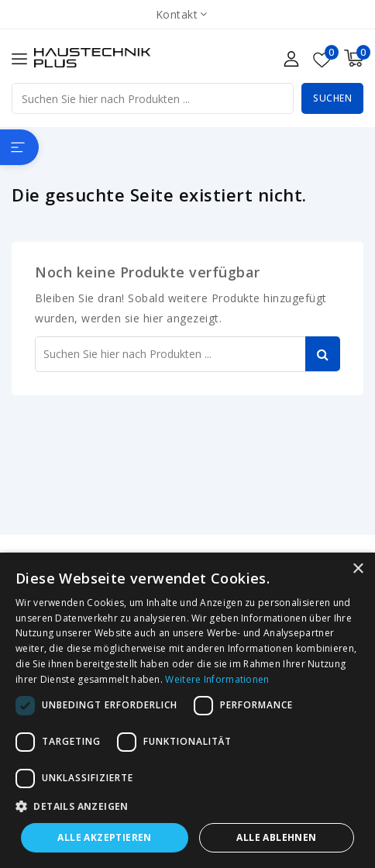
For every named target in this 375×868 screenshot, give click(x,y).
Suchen (332, 98)
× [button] (358, 569)
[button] (187, 807)
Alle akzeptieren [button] (104, 837)
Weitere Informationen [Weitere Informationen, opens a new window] (217, 679)
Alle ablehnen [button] (276, 837)
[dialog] (187, 710)
